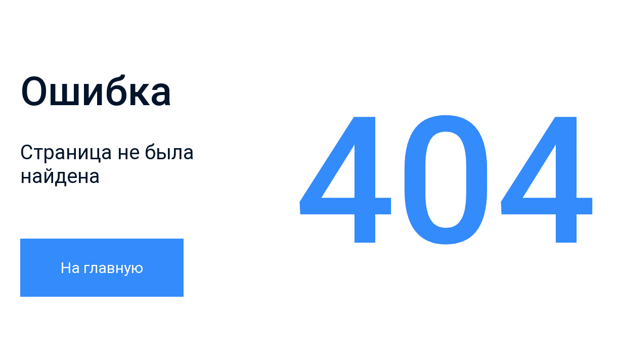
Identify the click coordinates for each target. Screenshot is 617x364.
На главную (102, 268)
